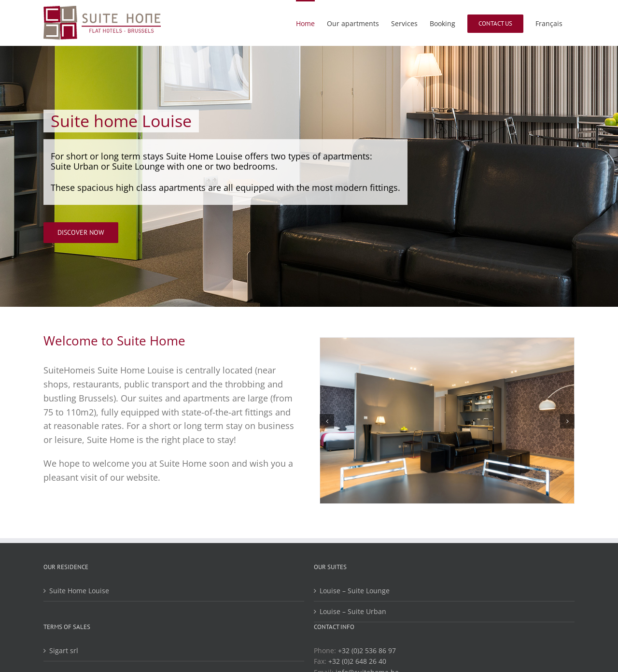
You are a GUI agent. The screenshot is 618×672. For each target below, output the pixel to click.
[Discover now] (81, 233)
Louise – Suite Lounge (355, 591)
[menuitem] (549, 23)
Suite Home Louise (79, 591)
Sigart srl (64, 651)
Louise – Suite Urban (353, 611)
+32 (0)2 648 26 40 (357, 661)
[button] (327, 421)
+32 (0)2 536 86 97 (367, 651)
